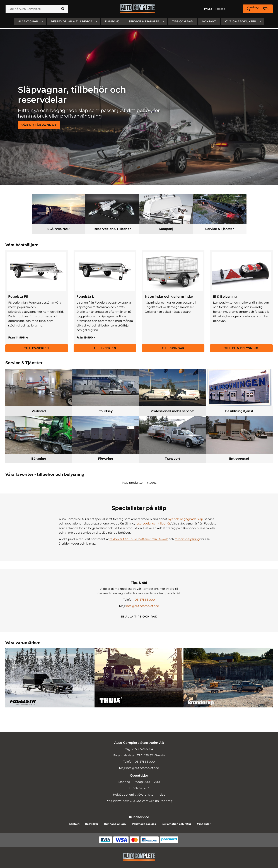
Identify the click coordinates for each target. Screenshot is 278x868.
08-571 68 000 (145, 600)
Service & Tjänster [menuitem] (144, 22)
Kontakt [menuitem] (209, 22)
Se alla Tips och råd (139, 617)
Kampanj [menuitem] (112, 22)
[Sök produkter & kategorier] (37, 9)
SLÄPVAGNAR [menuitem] (28, 22)
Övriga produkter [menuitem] (241, 22)
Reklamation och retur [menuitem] (176, 824)
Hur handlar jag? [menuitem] (115, 824)
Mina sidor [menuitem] (204, 824)
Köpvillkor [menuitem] (92, 824)
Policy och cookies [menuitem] (144, 824)
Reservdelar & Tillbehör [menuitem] (72, 22)
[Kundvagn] (258, 9)
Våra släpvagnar (39, 125)
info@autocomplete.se (143, 606)
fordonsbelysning (187, 539)
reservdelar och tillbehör (153, 524)
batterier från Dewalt (153, 539)
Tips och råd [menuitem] (183, 22)
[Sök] (63, 9)
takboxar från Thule (123, 539)
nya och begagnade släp (185, 519)
